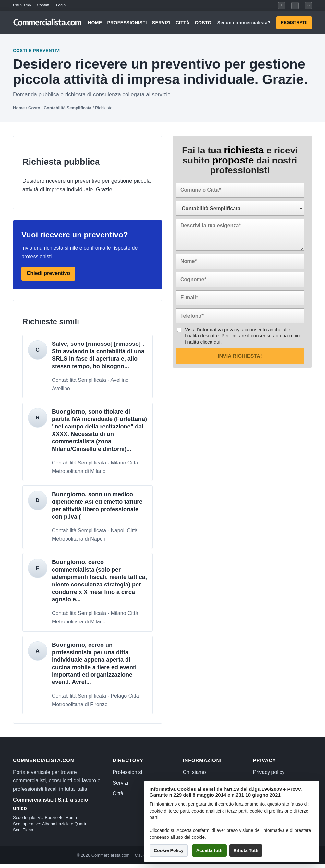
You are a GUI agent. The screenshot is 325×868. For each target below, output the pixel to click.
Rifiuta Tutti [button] (246, 850)
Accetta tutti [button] (209, 850)
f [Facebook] (282, 5)
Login (61, 5)
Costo (203, 23)
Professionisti (127, 23)
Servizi (161, 23)
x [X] (295, 5)
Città (182, 23)
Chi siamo (194, 772)
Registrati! (294, 23)
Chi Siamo (22, 5)
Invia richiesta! (240, 356)
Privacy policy (269, 772)
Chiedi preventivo (48, 273)
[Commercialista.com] (48, 23)
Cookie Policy (169, 850)
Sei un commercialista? (244, 23)
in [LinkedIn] (308, 5)
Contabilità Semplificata (68, 108)
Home (95, 23)
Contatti (43, 5)
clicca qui (210, 342)
